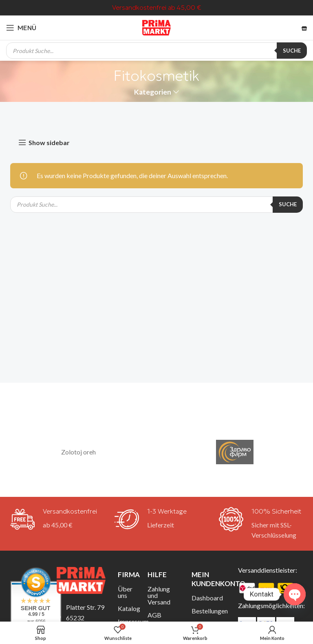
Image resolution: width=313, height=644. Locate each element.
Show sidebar (49, 142)
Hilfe (157, 575)
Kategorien (153, 92)
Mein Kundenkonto (209, 579)
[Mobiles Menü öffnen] (21, 28)
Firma (127, 575)
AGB (154, 615)
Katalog (127, 608)
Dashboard (207, 598)
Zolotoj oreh (78, 452)
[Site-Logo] (156, 27)
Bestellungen (209, 611)
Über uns (125, 592)
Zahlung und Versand (159, 595)
